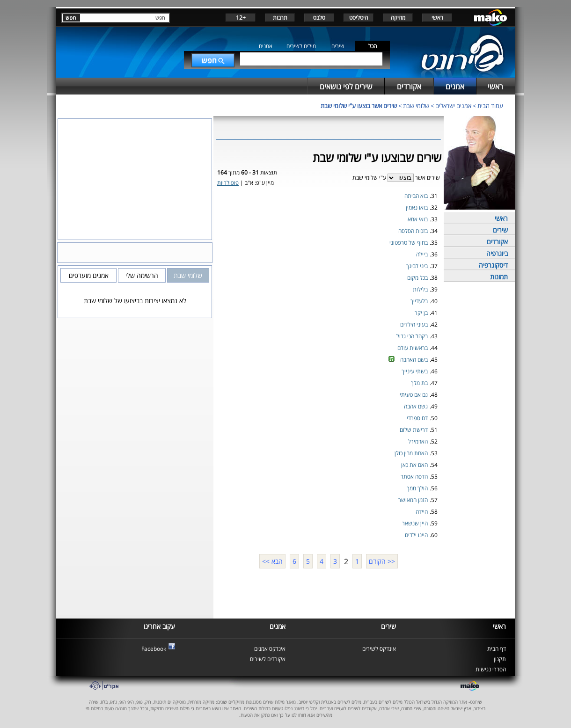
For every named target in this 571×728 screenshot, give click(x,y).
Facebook (154, 649)
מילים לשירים (301, 46)
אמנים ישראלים (453, 106)
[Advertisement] (329, 592)
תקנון (500, 659)
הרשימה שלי (142, 275)
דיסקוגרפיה (493, 265)
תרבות (280, 18)
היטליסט (359, 18)
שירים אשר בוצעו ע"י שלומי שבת (359, 106)
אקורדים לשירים (268, 659)
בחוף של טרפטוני (409, 243)
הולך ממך (417, 488)
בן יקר (421, 313)
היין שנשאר (415, 523)
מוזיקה (398, 18)
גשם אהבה (416, 406)
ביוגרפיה (497, 253)
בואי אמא (418, 219)
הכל (373, 46)
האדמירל (418, 441)
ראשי (437, 18)
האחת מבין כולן (411, 453)
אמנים (266, 46)
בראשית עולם (413, 348)
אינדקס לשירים (379, 649)
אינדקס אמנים (270, 649)
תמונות (499, 277)
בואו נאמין (417, 207)
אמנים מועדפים (89, 275)
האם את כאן (414, 465)
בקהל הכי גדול (412, 336)
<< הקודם (382, 561)
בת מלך (419, 383)
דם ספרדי (417, 418)
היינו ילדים (416, 535)
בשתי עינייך (415, 371)
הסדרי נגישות (491, 669)
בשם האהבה (414, 360)
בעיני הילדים (414, 324)
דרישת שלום (414, 430)
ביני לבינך (417, 266)
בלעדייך (419, 301)
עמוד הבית (490, 106)
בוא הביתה (416, 196)
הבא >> (272, 561)
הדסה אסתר (414, 477)
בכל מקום (417, 278)
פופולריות (228, 183)
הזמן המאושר (413, 500)
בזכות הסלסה (413, 231)
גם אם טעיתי (414, 395)
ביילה (422, 254)
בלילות (420, 289)
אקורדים (497, 242)
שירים (338, 46)
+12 (241, 18)
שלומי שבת (416, 106)
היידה (422, 512)
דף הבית (497, 649)
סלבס (319, 18)
